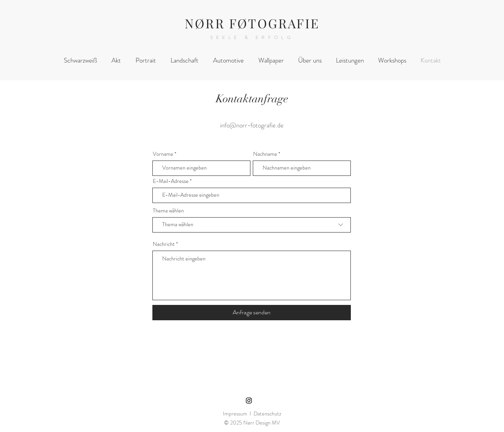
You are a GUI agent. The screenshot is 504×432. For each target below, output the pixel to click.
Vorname (163, 154)
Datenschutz (267, 414)
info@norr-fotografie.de (252, 125)
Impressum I (238, 414)
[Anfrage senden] (252, 313)
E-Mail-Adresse (171, 181)
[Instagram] (249, 401)
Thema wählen (168, 210)
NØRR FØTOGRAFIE (252, 23)
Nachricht (164, 244)
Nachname (265, 154)
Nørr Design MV (262, 423)
